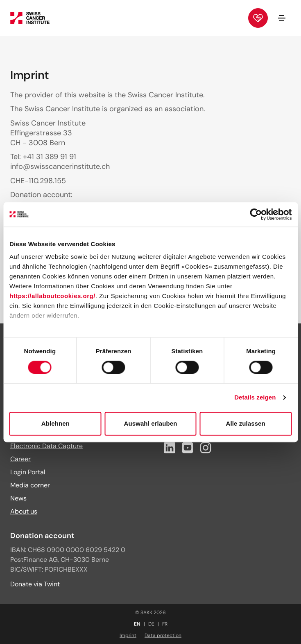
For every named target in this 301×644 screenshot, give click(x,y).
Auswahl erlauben (151, 423)
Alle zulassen (245, 423)
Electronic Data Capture (46, 446)
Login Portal (28, 472)
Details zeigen (255, 398)
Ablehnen (55, 423)
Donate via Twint (35, 584)
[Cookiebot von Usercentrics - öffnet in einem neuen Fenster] (256, 214)
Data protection (163, 635)
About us (24, 511)
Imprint (128, 635)
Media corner (30, 485)
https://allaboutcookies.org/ (52, 296)
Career (20, 459)
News (18, 498)
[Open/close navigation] (282, 18)
